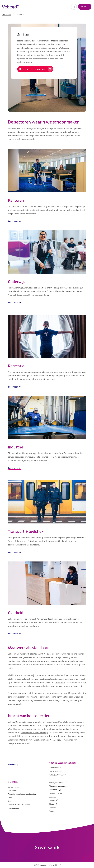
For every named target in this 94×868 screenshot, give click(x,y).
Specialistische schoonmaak (19, 805)
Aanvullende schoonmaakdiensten (22, 794)
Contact (52, 811)
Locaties (52, 797)
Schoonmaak (13, 787)
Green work (60, 682)
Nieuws (54, 800)
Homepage (7, 14)
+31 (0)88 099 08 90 (57, 775)
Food (10, 798)
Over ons (53, 808)
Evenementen (13, 808)
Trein (10, 801)
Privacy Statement (58, 783)
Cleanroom (12, 790)
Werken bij (55, 790)
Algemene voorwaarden (58, 786)
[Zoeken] (74, 7)
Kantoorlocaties (55, 793)
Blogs (53, 804)
